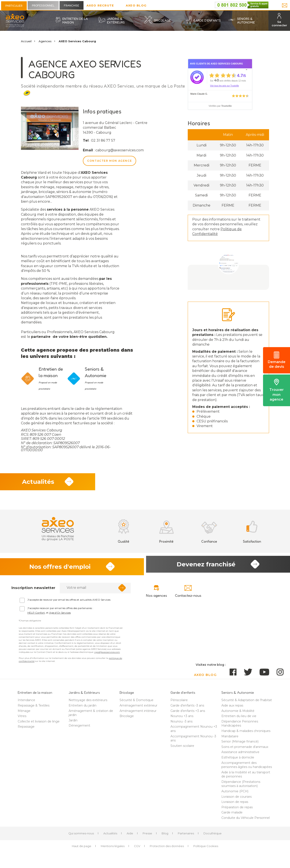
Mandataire (230, 739)
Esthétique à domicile (238, 760)
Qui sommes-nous (81, 836)
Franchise (72, 5)
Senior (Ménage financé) (240, 744)
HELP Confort (36, 616)
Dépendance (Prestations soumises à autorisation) (241, 787)
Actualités (110, 836)
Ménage (24, 714)
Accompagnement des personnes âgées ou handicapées (247, 768)
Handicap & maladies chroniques (246, 734)
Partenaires (186, 836)
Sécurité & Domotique (136, 703)
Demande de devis (277, 360)
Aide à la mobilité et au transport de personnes (246, 777)
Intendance (26, 703)
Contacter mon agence (110, 161)
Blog (165, 836)
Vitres (22, 719)
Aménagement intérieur (138, 714)
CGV (137, 849)
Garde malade (232, 815)
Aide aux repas (232, 708)
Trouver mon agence (277, 390)
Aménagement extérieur (138, 708)
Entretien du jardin (83, 708)
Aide (130, 836)
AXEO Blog (136, 5)
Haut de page (82, 849)
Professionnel (43, 5)
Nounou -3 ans (181, 724)
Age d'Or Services (60, 616)
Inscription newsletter (33, 591)
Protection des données (167, 849)
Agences (45, 41)
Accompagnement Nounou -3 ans (193, 741)
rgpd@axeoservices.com (107, 655)
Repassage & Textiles (34, 708)
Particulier (14, 6)
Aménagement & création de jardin (91, 716)
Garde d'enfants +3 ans (188, 714)
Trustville (226, 106)
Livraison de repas (235, 805)
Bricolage (127, 719)
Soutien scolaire (182, 749)
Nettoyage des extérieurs (88, 703)
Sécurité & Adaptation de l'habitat (247, 703)
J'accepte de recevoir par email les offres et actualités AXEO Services (69, 603)
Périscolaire (179, 703)
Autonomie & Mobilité (238, 714)
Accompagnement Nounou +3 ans (194, 732)
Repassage (26, 730)
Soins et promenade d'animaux (245, 750)
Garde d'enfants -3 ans (187, 708)
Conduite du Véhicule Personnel (246, 821)
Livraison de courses (236, 799)
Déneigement (79, 729)
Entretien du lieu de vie (239, 719)
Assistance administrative (240, 755)
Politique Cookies (206, 849)
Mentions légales (113, 849)
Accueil (26, 41)
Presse (147, 836)
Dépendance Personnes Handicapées (240, 726)
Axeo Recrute (100, 5)
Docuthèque (213, 836)
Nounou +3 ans (182, 719)
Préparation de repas (237, 810)
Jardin (73, 723)
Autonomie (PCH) (235, 794)
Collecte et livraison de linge (39, 724)
